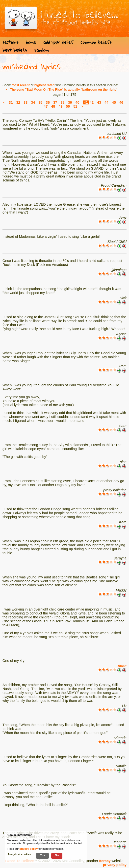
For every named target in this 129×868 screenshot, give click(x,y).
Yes (42, 855)
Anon (122, 666)
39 (70, 102)
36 (48, 102)
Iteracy (105, 861)
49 (60, 106)
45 (114, 102)
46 (121, 102)
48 (53, 106)
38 (63, 102)
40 (77, 102)
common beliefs (96, 42)
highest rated (45, 85)
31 (11, 102)
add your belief (58, 42)
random (42, 50)
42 (92, 102)
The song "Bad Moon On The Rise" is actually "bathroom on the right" (64, 89)
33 (26, 102)
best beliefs (15, 50)
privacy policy (115, 865)
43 (99, 102)
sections (10, 42)
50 (68, 106)
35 (40, 102)
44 (106, 102)
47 (46, 106)
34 (33, 102)
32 (18, 102)
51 (75, 106)
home (31, 42)
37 (55, 102)
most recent (21, 85)
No (57, 855)
